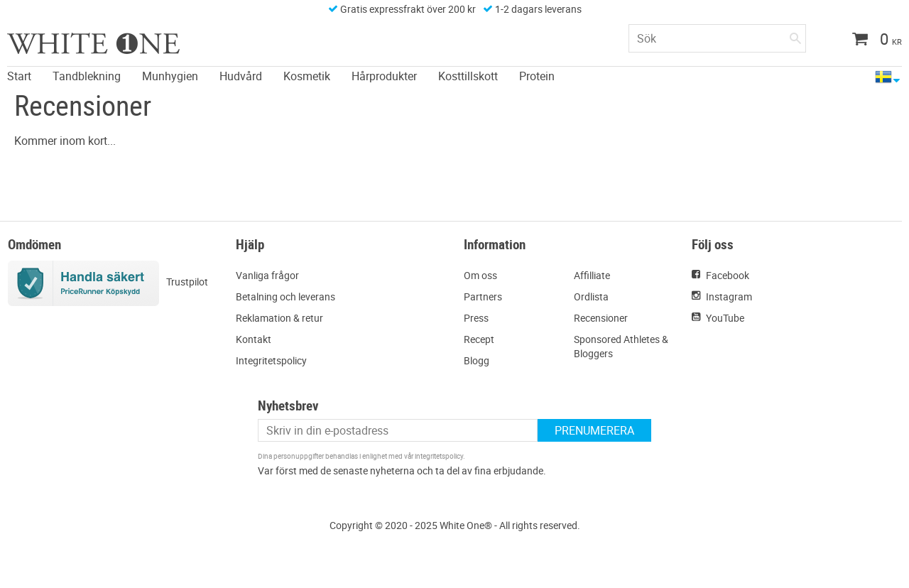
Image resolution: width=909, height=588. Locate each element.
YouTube (725, 318)
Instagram (729, 296)
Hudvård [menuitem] (241, 76)
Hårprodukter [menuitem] (384, 76)
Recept (479, 339)
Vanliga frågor (267, 275)
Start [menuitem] (19, 76)
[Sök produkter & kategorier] (717, 38)
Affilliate (592, 275)
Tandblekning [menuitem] (87, 76)
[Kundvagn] (872, 40)
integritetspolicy (439, 456)
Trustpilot (187, 282)
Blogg (477, 360)
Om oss (480, 275)
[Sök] (795, 36)
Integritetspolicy (271, 360)
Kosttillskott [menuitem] (468, 76)
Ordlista (591, 296)
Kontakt (254, 339)
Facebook (728, 275)
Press (476, 318)
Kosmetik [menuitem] (307, 76)
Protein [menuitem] (537, 76)
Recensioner (601, 318)
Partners (483, 296)
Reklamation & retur (279, 318)
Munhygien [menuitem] (170, 76)
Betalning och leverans (285, 296)
